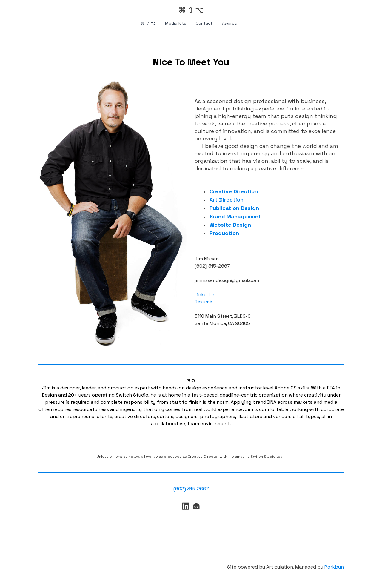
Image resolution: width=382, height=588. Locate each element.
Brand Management (235, 216)
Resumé (203, 302)
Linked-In (206, 295)
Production (224, 233)
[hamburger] (12, 10)
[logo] (191, 10)
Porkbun (334, 567)
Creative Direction (234, 191)
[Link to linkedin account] (186, 506)
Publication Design (234, 208)
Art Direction (227, 200)
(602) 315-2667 (191, 489)
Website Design (230, 225)
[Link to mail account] (196, 506)
